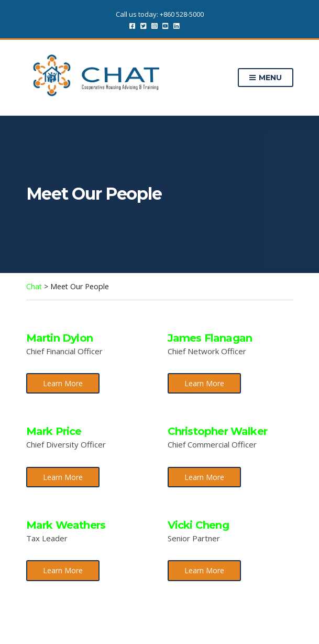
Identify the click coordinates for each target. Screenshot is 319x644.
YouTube (165, 25)
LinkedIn (176, 25)
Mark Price (54, 431)
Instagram (154, 25)
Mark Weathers (66, 525)
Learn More (63, 383)
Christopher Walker (218, 431)
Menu (265, 78)
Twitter (143, 25)
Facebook (132, 25)
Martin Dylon (59, 338)
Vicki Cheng (198, 525)
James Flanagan (210, 338)
